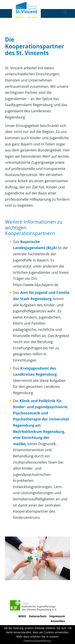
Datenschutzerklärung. (37, 641)
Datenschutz (38, 616)
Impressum (57, 616)
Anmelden (58, 621)
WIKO (22, 616)
